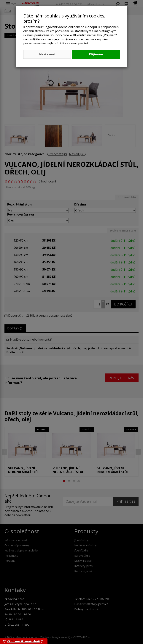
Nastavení (47, 54)
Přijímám (96, 54)
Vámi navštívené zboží (22, 641)
